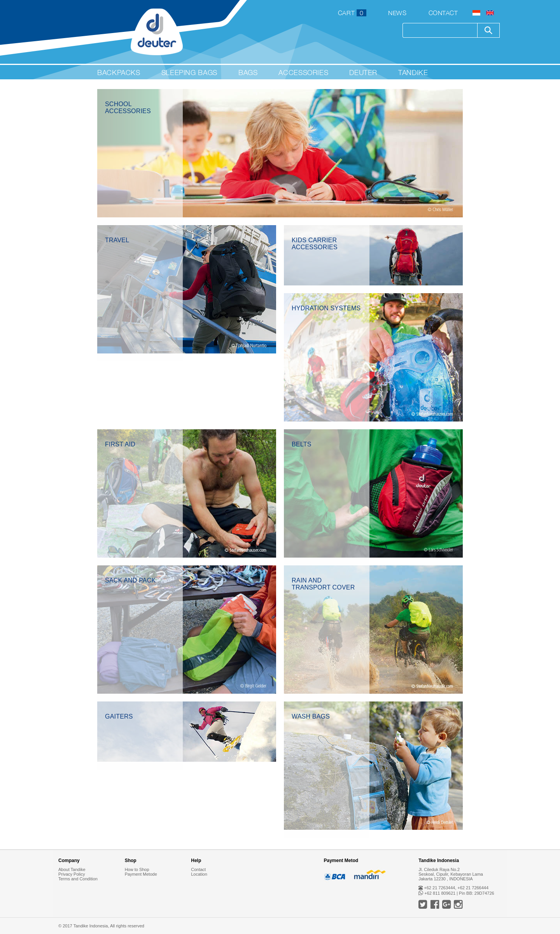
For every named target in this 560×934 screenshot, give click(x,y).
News (397, 13)
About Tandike (72, 869)
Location (199, 874)
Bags (248, 73)
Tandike (413, 73)
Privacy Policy (72, 874)
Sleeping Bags (189, 73)
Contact (443, 13)
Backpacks (119, 73)
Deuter (363, 73)
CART (352, 13)
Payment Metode (141, 874)
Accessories (303, 73)
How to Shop (137, 869)
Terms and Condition (78, 879)
